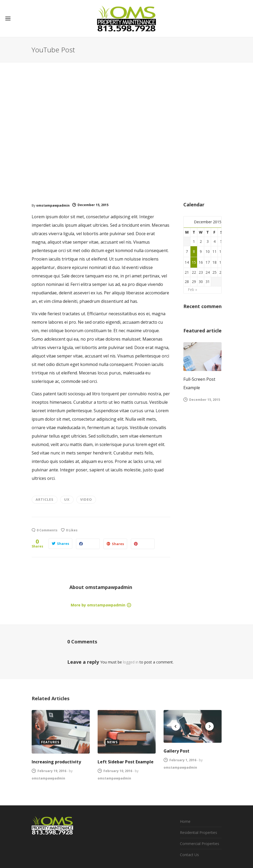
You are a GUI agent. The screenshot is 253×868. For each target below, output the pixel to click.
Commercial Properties (200, 844)
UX (67, 499)
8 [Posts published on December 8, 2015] (194, 251)
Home (185, 821)
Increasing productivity (56, 762)
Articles (45, 499)
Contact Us (189, 855)
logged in (131, 662)
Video (86, 499)
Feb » (192, 289)
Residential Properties (199, 832)
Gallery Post (176, 751)
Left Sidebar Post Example (126, 762)
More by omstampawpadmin (98, 605)
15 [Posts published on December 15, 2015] (194, 262)
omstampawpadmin (53, 205)
